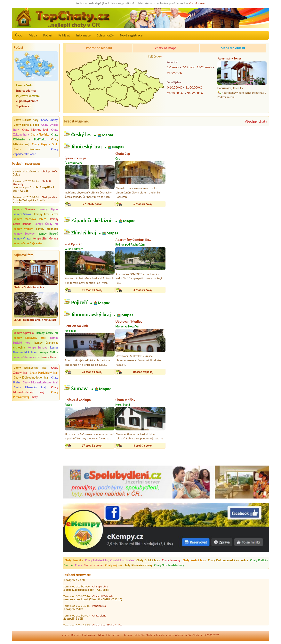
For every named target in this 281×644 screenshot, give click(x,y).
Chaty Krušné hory (194, 560)
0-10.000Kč (174, 87)
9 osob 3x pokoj (92, 204)
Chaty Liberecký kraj (30, 387)
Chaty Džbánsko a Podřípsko (36, 137)
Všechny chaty (256, 121)
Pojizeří (79, 302)
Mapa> (108, 135)
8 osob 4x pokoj (194, 290)
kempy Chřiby (49, 352)
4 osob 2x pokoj (143, 290)
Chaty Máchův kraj (35, 130)
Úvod (19, 35)
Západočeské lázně (92, 220)
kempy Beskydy (24, 234)
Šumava (80, 388)
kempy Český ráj (46, 224)
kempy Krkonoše (47, 229)
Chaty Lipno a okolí (26, 125)
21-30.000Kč (175, 93)
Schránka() (105, 35)
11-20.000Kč (194, 87)
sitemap (127, 635)
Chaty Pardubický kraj (44, 373)
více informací (197, 3)
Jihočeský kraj (86, 147)
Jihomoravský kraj (91, 315)
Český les (81, 134)
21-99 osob (174, 73)
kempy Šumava (24, 209)
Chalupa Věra (49, 191)
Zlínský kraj (84, 233)
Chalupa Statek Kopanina (29, 287)
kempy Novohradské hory (36, 350)
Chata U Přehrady (103, 598)
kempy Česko (25, 85)
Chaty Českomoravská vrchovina (228, 560)
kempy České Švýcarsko (28, 243)
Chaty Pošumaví (28, 149)
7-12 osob (189, 67)
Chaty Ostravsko (94, 565)
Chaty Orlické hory (148, 560)
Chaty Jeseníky (74, 560)
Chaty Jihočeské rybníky (138, 565)
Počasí (48, 35)
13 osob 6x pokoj (245, 204)
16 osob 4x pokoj (194, 204)
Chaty (34, 397)
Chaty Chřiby (49, 120)
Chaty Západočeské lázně (36, 152)
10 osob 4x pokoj (143, 372)
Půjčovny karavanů (28, 96)
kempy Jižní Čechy (46, 214)
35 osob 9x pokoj (245, 446)
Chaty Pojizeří (113, 565)
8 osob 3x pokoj (143, 446)
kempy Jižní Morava (45, 239)
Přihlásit (64, 35)
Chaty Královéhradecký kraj (31, 378)
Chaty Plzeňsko (40, 135)
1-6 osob (173, 67)
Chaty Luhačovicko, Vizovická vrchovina (110, 560)
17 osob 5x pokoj (92, 446)
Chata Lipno (99, 617)
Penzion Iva (99, 607)
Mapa (33, 35)
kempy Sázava (23, 214)
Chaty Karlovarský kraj (30, 368)
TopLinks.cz (23, 106)
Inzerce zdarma (26, 91)
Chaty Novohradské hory (169, 565)
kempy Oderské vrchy (27, 357)
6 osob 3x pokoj (143, 204)
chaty (66, 635)
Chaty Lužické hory (26, 120)
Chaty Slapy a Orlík (45, 144)
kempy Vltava (22, 239)
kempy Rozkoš (48, 234)
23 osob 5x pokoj (92, 372)
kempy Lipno (49, 209)
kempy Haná (49, 357)
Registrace (114, 635)
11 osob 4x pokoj (92, 290)
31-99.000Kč (195, 93)
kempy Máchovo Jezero (30, 219)
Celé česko (154, 57)
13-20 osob (204, 67)
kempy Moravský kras (30, 338)
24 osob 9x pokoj (245, 290)
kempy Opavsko (24, 333)
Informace (83, 35)
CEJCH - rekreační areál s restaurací (35, 320)
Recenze (76, 635)
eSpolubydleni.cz (27, 101)
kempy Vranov (23, 229)
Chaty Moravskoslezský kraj (40, 382)
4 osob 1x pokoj (194, 372)
